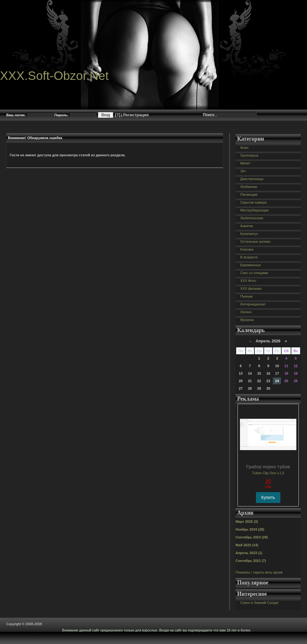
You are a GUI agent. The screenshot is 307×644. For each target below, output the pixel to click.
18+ (243, 171)
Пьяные (247, 296)
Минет (245, 163)
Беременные (250, 265)
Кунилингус (249, 234)
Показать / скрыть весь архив (259, 572)
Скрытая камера (253, 202)
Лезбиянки (249, 187)
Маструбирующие (255, 210)
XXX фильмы (251, 288)
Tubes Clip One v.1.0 (268, 473)
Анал (244, 148)
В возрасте (249, 257)
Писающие (249, 195)
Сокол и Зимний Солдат (260, 603)
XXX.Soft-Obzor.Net (54, 76)
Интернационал (253, 304)
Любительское (252, 218)
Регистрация (136, 115)
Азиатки (247, 226)
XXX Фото (248, 281)
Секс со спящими (254, 273)
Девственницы (252, 179)
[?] (118, 115)
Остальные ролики (255, 241)
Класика (247, 249)
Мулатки (247, 320)
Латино (246, 312)
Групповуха (249, 155)
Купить (268, 497)
